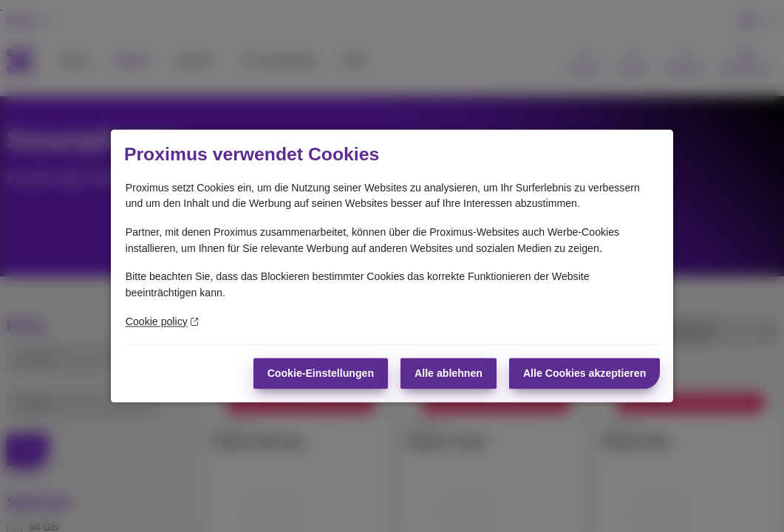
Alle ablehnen (449, 373)
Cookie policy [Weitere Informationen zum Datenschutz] (162, 321)
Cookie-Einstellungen (321, 373)
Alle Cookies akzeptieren (584, 373)
